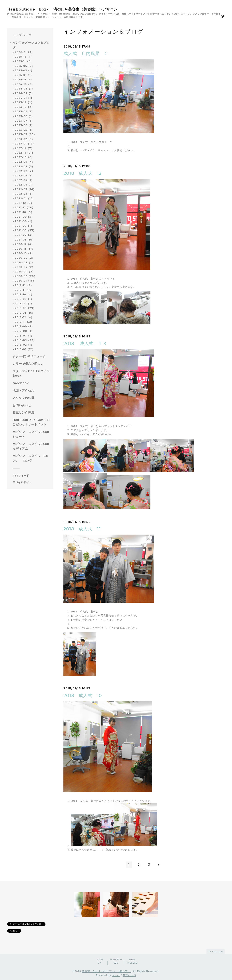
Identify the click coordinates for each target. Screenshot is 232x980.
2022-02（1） (24, 194)
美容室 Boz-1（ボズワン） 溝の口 (106, 971)
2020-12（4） (24, 244)
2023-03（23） (25, 134)
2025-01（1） (24, 75)
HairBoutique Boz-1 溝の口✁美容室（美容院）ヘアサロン (62, 9)
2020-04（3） (25, 272)
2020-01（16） (25, 281)
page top (215, 951)
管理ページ (130, 975)
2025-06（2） (24, 66)
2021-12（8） (24, 203)
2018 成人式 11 (82, 529)
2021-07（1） (24, 226)
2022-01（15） (25, 198)
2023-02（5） (24, 139)
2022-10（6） (24, 157)
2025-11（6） (24, 61)
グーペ (116, 975)
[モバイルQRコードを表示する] (31, 482)
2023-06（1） (24, 125)
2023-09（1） (24, 111)
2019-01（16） (25, 313)
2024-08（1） (24, 89)
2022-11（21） (25, 153)
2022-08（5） (25, 166)
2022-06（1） (24, 176)
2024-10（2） (24, 84)
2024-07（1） (24, 93)
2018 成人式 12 (82, 173)
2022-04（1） (24, 185)
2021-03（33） (25, 230)
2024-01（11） (25, 98)
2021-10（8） (24, 212)
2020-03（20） (26, 276)
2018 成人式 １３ (85, 344)
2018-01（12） (25, 349)
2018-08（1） (24, 331)
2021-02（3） (24, 235)
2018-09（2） (24, 326)
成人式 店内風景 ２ (86, 53)
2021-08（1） (24, 221)
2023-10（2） (24, 107)
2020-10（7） (24, 253)
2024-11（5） (24, 80)
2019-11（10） (24, 290)
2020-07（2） (25, 267)
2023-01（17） (25, 144)
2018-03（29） (25, 340)
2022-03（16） (25, 189)
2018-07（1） (24, 336)
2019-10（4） (24, 294)
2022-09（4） (25, 162)
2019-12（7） (24, 285)
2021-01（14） (25, 240)
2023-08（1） (24, 116)
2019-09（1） (24, 299)
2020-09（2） (25, 258)
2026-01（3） (24, 52)
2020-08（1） (24, 262)
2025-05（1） (24, 70)
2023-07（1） (24, 121)
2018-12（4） (24, 317)
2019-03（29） (25, 308)
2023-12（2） (24, 102)
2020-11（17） (25, 249)
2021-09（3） (24, 217)
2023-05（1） (24, 130)
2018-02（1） (24, 345)
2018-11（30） (25, 322)
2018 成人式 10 (83, 695)
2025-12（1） (24, 57)
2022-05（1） (24, 180)
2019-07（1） (24, 303)
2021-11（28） (25, 207)
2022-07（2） (25, 171)
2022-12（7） (24, 148)
